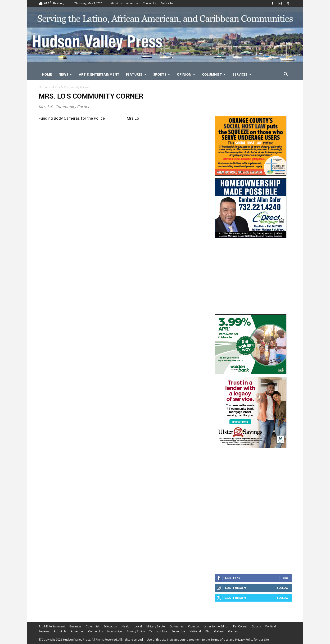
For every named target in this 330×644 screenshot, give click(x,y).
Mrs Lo (133, 118)
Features (136, 74)
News (65, 74)
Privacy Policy (136, 631)
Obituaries (176, 626)
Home (47, 74)
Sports (162, 74)
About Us (116, 3)
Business (75, 626)
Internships (115, 631)
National (195, 631)
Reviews (44, 631)
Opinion (186, 74)
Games (233, 631)
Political (271, 626)
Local (138, 626)
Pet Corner (240, 626)
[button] (286, 75)
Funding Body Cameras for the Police (72, 118)
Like (286, 578)
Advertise (132, 3)
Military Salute (156, 626)
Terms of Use (158, 631)
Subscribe (167, 3)
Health (126, 626)
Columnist (214, 74)
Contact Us (150, 3)
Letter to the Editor (216, 626)
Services (242, 74)
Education (110, 626)
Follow (283, 588)
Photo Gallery (215, 631)
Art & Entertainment (99, 74)
